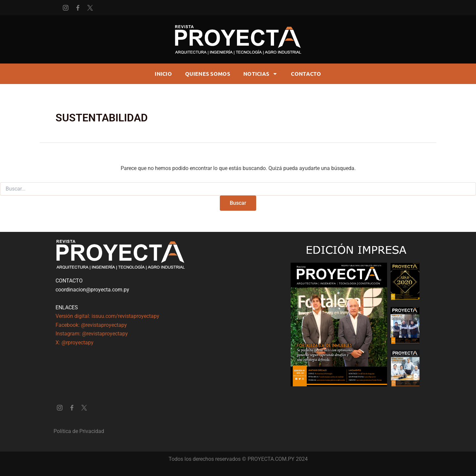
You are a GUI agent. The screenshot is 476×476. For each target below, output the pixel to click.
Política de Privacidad (79, 431)
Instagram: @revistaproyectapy (92, 334)
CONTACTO (306, 74)
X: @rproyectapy (75, 343)
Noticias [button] (260, 74)
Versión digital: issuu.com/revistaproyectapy (107, 316)
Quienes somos (208, 74)
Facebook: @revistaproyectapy (91, 325)
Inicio (163, 74)
